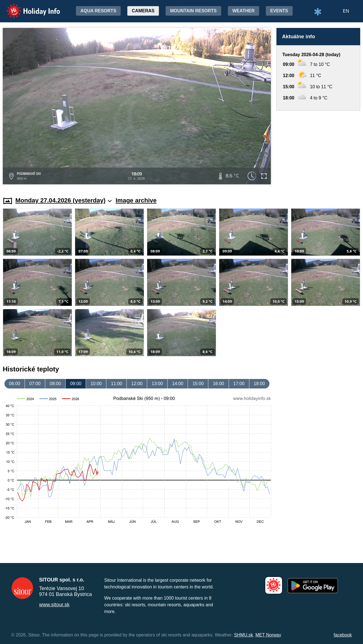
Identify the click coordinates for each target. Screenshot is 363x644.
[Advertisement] (318, 148)
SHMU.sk (243, 635)
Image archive (136, 200)
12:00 (137, 384)
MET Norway (268, 635)
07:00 (35, 384)
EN (346, 11)
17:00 (239, 384)
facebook (343, 635)
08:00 (55, 384)
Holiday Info (28, 7)
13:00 (157, 384)
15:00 (198, 384)
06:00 (15, 384)
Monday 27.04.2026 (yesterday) (64, 200)
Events (279, 11)
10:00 (96, 384)
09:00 (76, 384)
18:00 (259, 384)
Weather (243, 11)
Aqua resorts (98, 11)
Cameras (143, 11)
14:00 (178, 384)
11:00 (116, 384)
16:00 (218, 384)
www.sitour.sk (54, 605)
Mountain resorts (193, 11)
